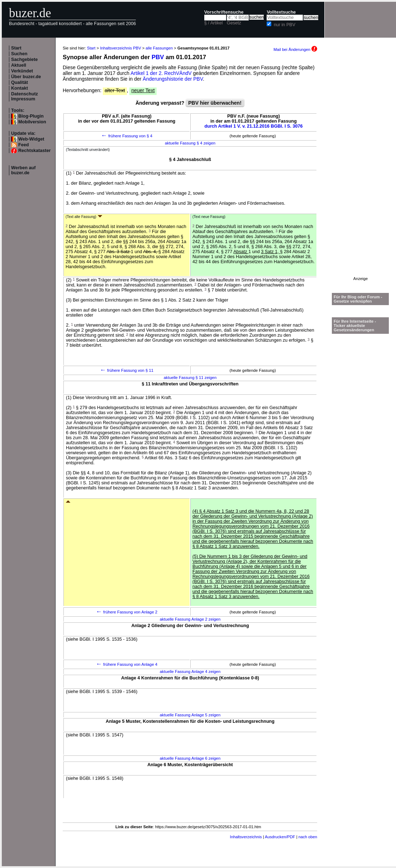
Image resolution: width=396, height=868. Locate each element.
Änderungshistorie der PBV (173, 79)
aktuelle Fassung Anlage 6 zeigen (190, 758)
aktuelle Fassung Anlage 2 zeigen (190, 619)
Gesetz (234, 23)
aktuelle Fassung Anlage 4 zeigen (190, 672)
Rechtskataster (34, 151)
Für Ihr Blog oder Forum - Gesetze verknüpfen (358, 299)
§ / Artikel (214, 23)
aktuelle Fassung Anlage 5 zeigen (190, 715)
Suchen (19, 54)
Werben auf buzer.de (23, 170)
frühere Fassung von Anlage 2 (127, 612)
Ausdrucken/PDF (280, 837)
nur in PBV (285, 25)
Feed (23, 145)
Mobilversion (32, 122)
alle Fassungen (159, 48)
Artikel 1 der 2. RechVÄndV (161, 73)
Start (16, 48)
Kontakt (20, 88)
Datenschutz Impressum (25, 96)
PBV (158, 57)
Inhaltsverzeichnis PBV (120, 48)
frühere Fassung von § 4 (127, 136)
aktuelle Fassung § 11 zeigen (190, 378)
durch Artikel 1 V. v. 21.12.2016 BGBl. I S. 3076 (254, 126)
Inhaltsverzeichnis (246, 837)
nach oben (308, 837)
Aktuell (19, 65)
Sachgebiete (24, 60)
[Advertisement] (361, 169)
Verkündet (22, 71)
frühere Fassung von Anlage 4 (127, 664)
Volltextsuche (281, 12)
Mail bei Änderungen (295, 49)
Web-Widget (31, 139)
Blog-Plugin (31, 116)
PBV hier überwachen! (215, 103)
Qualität (20, 82)
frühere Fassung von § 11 (127, 370)
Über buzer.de (26, 77)
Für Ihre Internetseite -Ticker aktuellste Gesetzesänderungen (355, 326)
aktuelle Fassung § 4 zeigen (190, 143)
